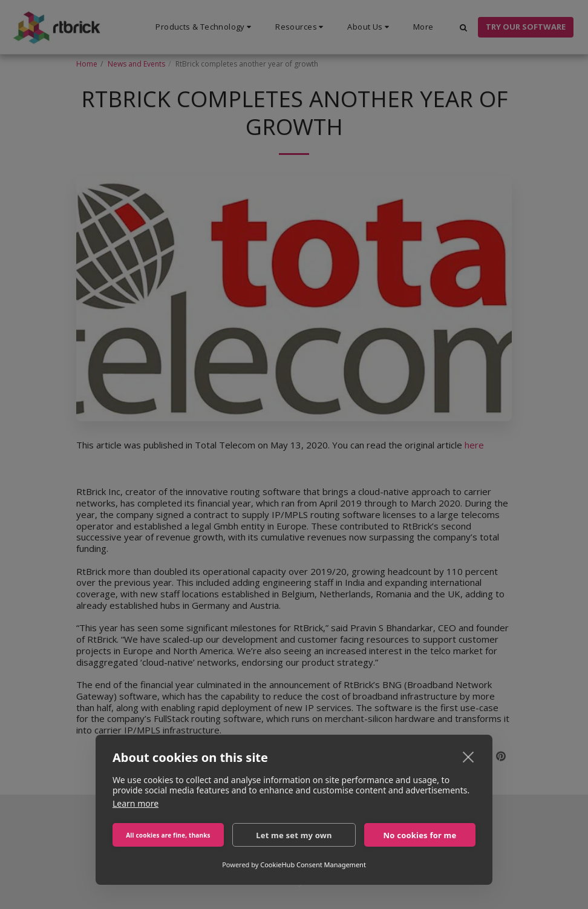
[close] (469, 756)
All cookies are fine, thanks (168, 835)
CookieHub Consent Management (313, 865)
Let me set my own (294, 835)
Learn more (136, 803)
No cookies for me (420, 835)
